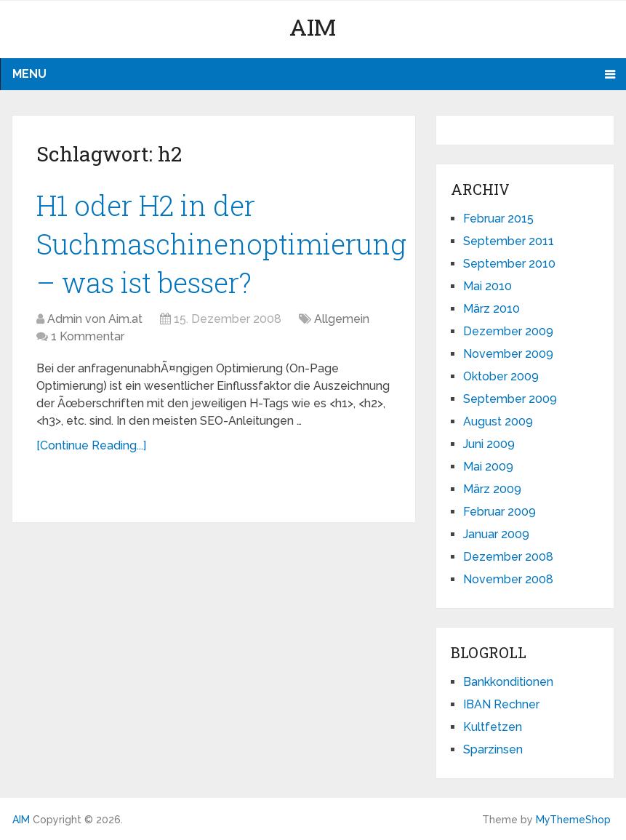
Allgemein (342, 319)
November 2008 (508, 579)
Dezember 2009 (508, 331)
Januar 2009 (496, 534)
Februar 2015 (498, 219)
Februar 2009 (499, 512)
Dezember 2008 (508, 557)
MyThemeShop (573, 820)
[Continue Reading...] (91, 445)
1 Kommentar (88, 336)
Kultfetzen (493, 727)
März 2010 (491, 309)
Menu (29, 74)
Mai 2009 (488, 467)
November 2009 (508, 354)
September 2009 (510, 399)
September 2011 (509, 241)
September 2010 (509, 264)
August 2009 (498, 421)
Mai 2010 (487, 286)
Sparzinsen (493, 749)
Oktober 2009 (501, 376)
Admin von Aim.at (95, 319)
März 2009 (492, 489)
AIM (313, 27)
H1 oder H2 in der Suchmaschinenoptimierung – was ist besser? (221, 244)
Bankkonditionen (508, 682)
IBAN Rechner (501, 704)
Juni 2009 (489, 444)
